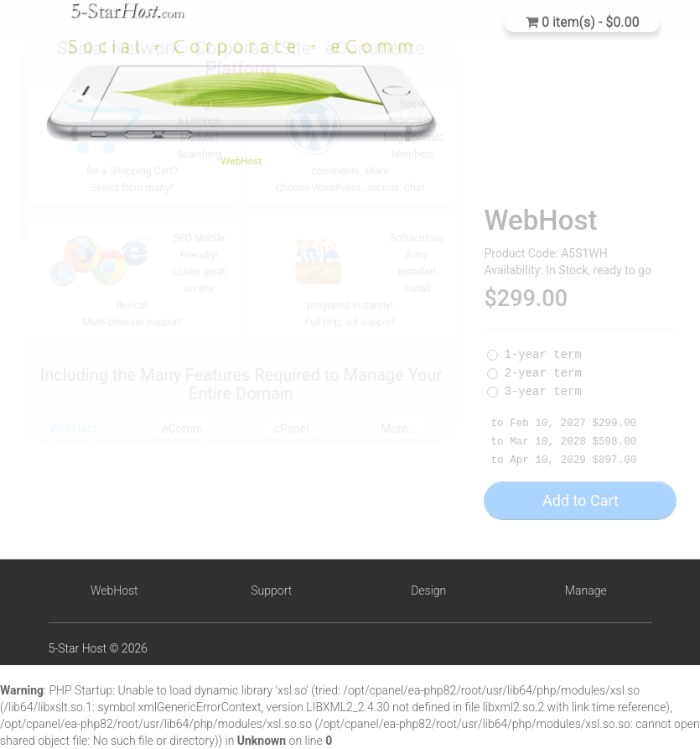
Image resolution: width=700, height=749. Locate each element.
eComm (182, 429)
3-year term (534, 403)
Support (271, 590)
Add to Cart (581, 512)
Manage (586, 590)
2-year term (534, 385)
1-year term (534, 367)
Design (428, 590)
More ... (400, 429)
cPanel (291, 429)
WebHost (73, 429)
